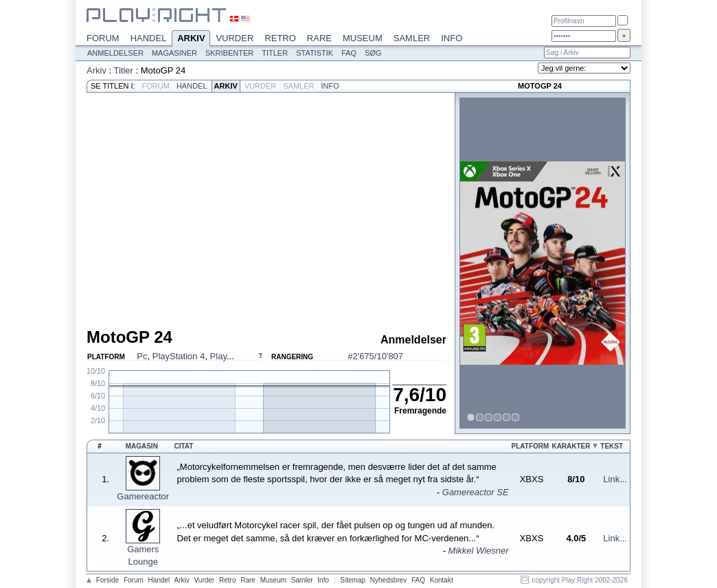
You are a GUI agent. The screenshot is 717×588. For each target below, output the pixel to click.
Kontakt (442, 580)
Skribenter (229, 53)
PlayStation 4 (179, 356)
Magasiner (174, 53)
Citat (184, 446)
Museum (363, 38)
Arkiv (191, 39)
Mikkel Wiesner (479, 551)
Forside (107, 580)
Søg (373, 53)
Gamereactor (143, 496)
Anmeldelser (115, 53)
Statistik (315, 53)
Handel (149, 38)
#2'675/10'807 (375, 356)
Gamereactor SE (476, 492)
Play (218, 356)
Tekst (612, 446)
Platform (531, 446)
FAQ (349, 53)
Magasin (142, 446)
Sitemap (353, 580)
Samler (412, 38)
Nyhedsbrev (388, 580)
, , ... (185, 356)
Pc (142, 356)
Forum (103, 38)
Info (452, 38)
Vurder (235, 38)
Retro (280, 38)
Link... (615, 479)
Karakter (571, 446)
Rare (319, 38)
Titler (275, 53)
